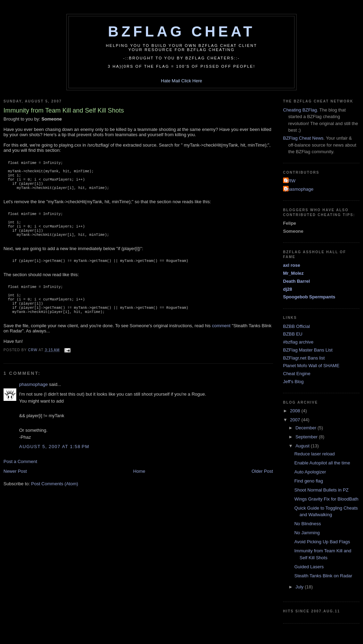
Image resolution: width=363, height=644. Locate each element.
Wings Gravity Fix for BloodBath (326, 499)
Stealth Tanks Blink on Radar (323, 576)
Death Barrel (296, 281)
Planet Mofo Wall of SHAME (311, 366)
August (303, 446)
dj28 (288, 289)
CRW (290, 181)
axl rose (292, 265)
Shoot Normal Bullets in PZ (321, 490)
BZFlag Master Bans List (308, 350)
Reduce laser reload (314, 454)
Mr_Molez (293, 273)
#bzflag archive (298, 342)
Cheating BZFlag (300, 110)
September (307, 437)
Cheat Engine (297, 374)
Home (139, 489)
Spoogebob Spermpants (309, 297)
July (300, 587)
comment (221, 343)
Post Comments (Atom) (55, 501)
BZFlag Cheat (182, 31)
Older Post (262, 489)
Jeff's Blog (293, 382)
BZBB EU (293, 334)
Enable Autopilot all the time (322, 463)
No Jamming (307, 533)
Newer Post (15, 489)
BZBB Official (296, 326)
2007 (296, 420)
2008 (296, 411)
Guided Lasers (309, 567)
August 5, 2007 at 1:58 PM (54, 464)
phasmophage (33, 402)
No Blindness (308, 524)
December (307, 428)
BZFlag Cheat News (303, 138)
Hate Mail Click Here (181, 81)
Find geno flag (308, 481)
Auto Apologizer (310, 472)
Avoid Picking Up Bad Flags (322, 542)
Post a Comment (20, 479)
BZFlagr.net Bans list (304, 358)
